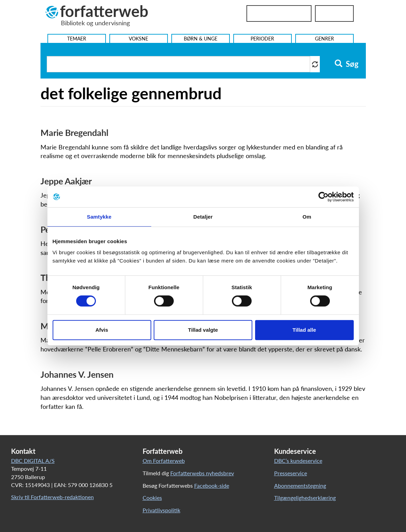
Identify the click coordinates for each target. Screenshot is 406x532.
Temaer (77, 39)
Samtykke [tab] (99, 217)
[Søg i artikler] (179, 64)
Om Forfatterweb (164, 461)
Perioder (262, 39)
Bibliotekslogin (279, 13)
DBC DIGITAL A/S (33, 461)
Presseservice (291, 473)
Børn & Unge (201, 39)
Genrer (324, 39)
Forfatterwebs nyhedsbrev (202, 473)
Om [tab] (307, 217)
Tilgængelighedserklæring (305, 498)
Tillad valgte (203, 330)
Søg (347, 64)
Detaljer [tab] (203, 217)
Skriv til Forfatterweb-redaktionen (52, 497)
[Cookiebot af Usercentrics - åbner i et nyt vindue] (323, 197)
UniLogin (334, 13)
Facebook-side (212, 485)
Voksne (138, 39)
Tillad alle (304, 330)
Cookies (152, 498)
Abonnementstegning (300, 485)
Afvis (102, 330)
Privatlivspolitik (161, 510)
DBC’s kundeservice (298, 461)
